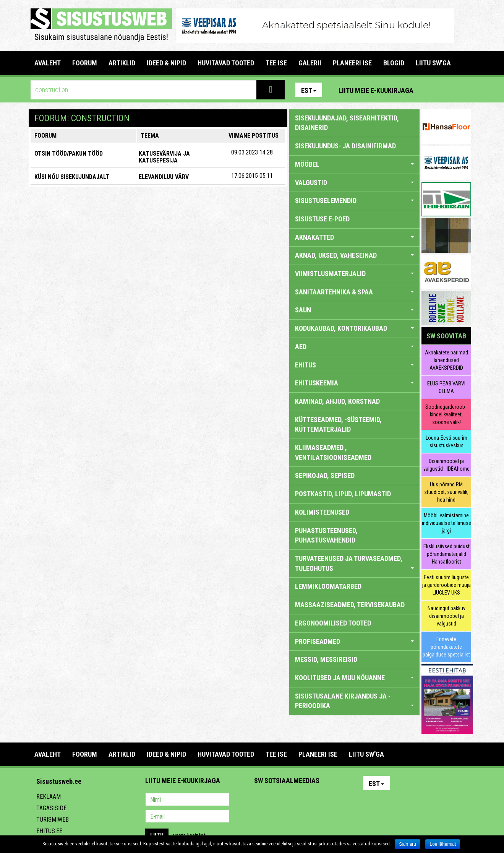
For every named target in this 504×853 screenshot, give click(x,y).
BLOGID (394, 63)
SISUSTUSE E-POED (322, 219)
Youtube (463, 90)
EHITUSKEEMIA (354, 383)
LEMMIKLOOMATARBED (328, 586)
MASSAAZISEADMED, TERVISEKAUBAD (350, 605)
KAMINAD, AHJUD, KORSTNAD (337, 401)
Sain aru (408, 844)
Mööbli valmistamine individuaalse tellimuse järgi (446, 523)
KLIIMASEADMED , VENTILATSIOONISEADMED (333, 452)
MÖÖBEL (354, 164)
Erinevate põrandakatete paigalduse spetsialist (446, 647)
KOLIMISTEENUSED (322, 512)
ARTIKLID (122, 63)
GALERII (310, 63)
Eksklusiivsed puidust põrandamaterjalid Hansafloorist (446, 554)
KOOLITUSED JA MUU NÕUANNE (354, 678)
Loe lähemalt (443, 844)
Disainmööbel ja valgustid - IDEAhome (446, 465)
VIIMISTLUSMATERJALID (354, 274)
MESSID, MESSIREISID (326, 659)
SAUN (354, 310)
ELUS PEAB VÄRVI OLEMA (446, 387)
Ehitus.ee (49, 831)
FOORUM (85, 63)
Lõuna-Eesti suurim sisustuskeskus (446, 442)
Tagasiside (51, 808)
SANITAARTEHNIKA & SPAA (354, 292)
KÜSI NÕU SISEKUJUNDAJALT (72, 177)
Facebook (447, 90)
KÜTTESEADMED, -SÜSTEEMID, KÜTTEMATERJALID (338, 425)
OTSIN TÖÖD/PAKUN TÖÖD (69, 154)
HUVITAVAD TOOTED (226, 63)
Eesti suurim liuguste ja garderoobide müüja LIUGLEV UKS (446, 585)
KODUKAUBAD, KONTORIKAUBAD (354, 328)
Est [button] (309, 90)
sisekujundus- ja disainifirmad (345, 146)
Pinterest (431, 90)
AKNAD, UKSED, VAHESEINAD (354, 255)
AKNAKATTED (354, 237)
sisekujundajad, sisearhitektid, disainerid (347, 123)
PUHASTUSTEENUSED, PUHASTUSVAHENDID (326, 535)
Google (327, 800)
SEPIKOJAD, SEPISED (325, 475)
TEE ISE (276, 63)
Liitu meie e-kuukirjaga (376, 90)
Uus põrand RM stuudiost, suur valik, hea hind (446, 492)
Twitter (311, 800)
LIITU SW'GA (433, 63)
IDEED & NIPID (166, 63)
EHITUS (354, 365)
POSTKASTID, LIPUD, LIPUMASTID (343, 494)
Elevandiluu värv (164, 177)
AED (354, 347)
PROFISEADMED (354, 641)
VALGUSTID (354, 183)
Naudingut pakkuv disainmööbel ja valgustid (446, 616)
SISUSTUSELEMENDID (354, 201)
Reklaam (49, 797)
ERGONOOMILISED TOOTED (333, 623)
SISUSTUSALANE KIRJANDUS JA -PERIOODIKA (354, 701)
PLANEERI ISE (352, 63)
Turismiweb (53, 820)
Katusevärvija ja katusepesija (164, 157)
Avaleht (48, 63)
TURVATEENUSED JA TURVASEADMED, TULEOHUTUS (354, 563)
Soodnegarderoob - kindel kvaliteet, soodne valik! (446, 414)
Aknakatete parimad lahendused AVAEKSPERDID (446, 360)
